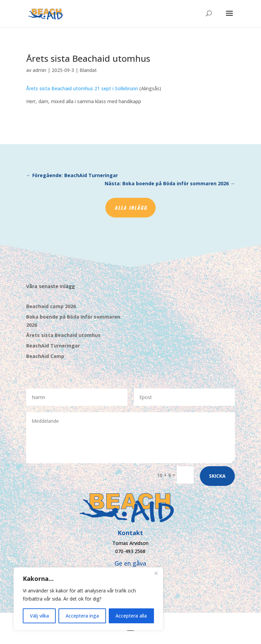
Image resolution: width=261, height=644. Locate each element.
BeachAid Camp (45, 356)
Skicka (217, 476)
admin (39, 70)
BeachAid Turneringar (53, 346)
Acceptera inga (82, 616)
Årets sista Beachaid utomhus (63, 335)
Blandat (88, 70)
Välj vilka (39, 616)
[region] (88, 599)
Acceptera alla (131, 616)
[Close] (156, 573)
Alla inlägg (131, 207)
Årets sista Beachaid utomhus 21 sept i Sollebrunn (82, 88)
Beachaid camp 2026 (51, 306)
